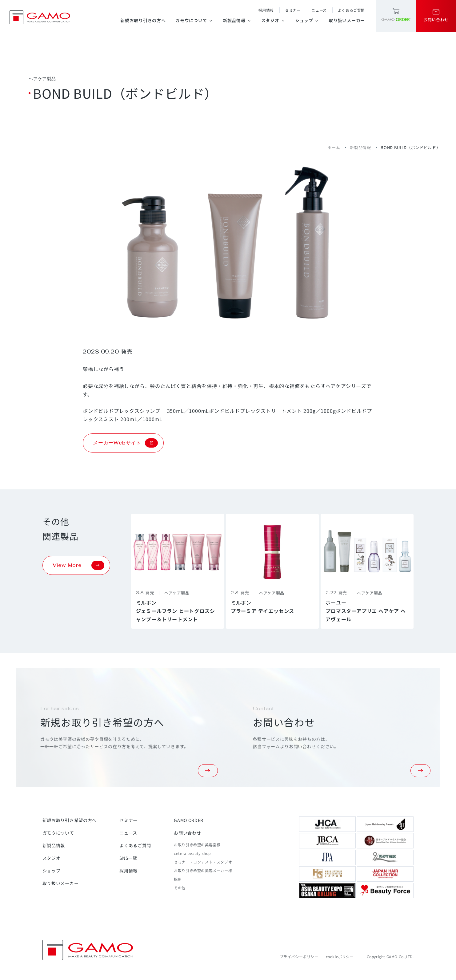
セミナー (293, 10)
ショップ (307, 20)
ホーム (334, 147)
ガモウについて (194, 20)
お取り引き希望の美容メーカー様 (203, 870)
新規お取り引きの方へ (143, 20)
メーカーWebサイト (125, 443)
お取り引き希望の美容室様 (197, 845)
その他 (180, 888)
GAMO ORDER (189, 820)
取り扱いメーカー (347, 20)
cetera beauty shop (192, 853)
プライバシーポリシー (299, 956)
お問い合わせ (187, 833)
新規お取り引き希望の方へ (70, 820)
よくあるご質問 (351, 10)
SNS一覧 (128, 858)
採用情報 (266, 10)
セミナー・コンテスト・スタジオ (203, 862)
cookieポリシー (340, 956)
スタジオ (273, 20)
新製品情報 (237, 20)
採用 (178, 879)
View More (78, 565)
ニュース (319, 10)
